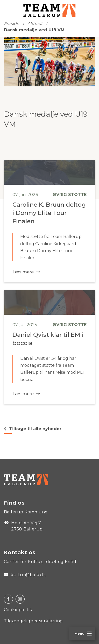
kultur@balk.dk (25, 575)
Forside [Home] (12, 24)
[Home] (26, 479)
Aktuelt (35, 24)
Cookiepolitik (18, 610)
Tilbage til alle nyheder (33, 429)
